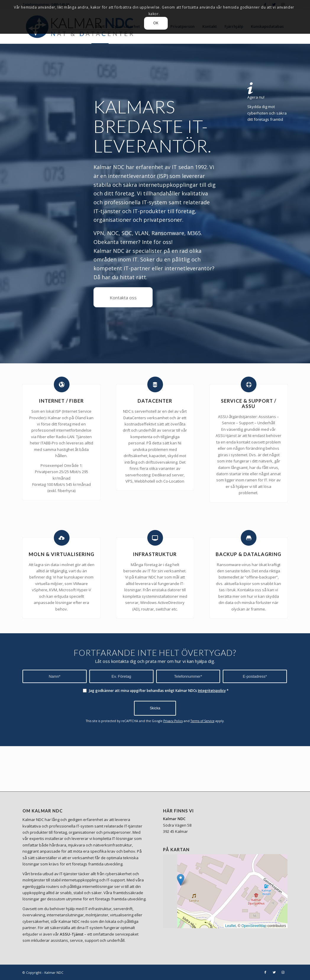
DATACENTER (155, 401)
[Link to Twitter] (274, 972)
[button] (181, 880)
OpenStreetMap (254, 926)
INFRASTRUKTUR (155, 554)
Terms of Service (202, 721)
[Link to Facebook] (265, 972)
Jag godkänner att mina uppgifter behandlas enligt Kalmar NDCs (159, 691)
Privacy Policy (173, 721)
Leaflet (230, 926)
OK (156, 23)
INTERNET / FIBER (61, 401)
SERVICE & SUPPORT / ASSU (249, 403)
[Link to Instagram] (283, 972)
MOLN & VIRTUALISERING (62, 554)
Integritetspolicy (212, 691)
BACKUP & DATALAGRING (248, 554)
